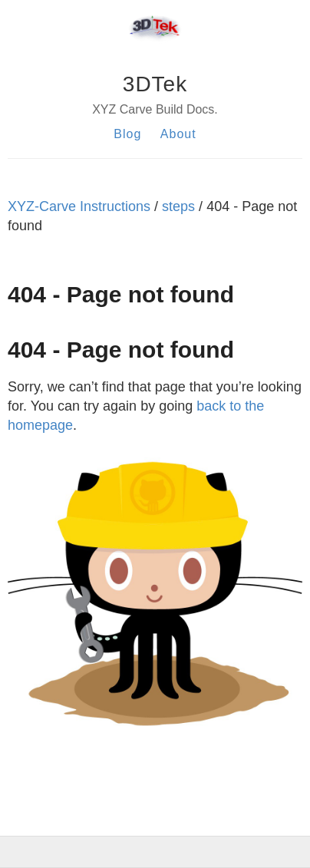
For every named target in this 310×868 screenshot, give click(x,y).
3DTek (155, 84)
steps (178, 206)
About (178, 134)
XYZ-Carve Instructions (79, 206)
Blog (127, 134)
